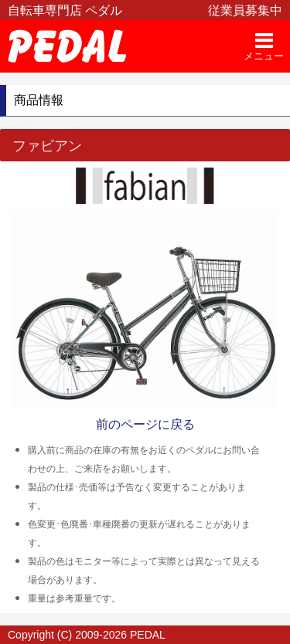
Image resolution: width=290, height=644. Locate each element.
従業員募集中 (245, 10)
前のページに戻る (145, 424)
